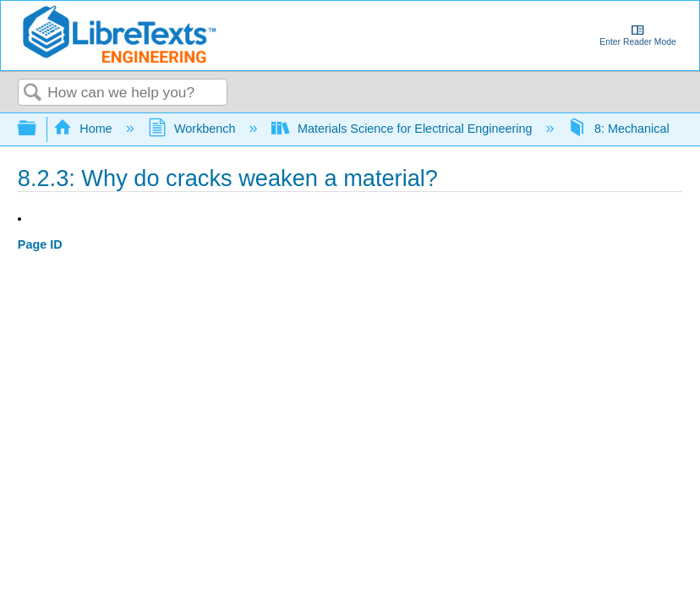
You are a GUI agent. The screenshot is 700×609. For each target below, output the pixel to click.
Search (33, 93)
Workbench (194, 129)
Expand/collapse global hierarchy (38, 129)
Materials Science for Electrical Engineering (404, 129)
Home (85, 129)
